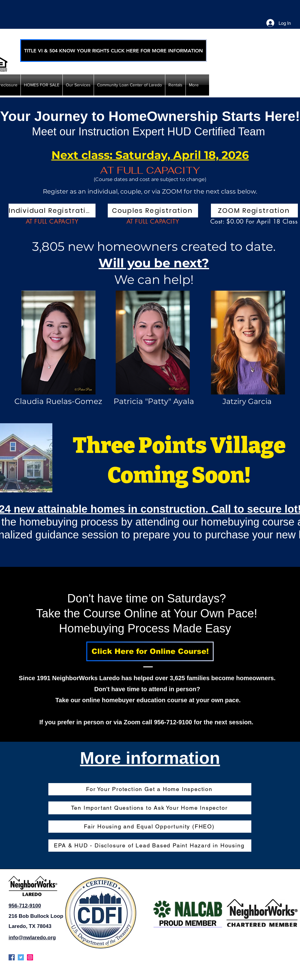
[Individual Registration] (52, 211)
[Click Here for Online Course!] (150, 651)
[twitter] (21, 957)
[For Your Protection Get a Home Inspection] (150, 789)
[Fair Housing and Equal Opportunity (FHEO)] (150, 827)
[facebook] (12, 957)
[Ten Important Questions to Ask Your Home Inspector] (150, 808)
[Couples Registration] (153, 211)
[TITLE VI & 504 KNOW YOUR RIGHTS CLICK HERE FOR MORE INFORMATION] (114, 51)
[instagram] (30, 957)
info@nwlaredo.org (32, 938)
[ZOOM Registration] (254, 211)
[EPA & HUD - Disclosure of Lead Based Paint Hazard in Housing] (150, 846)
